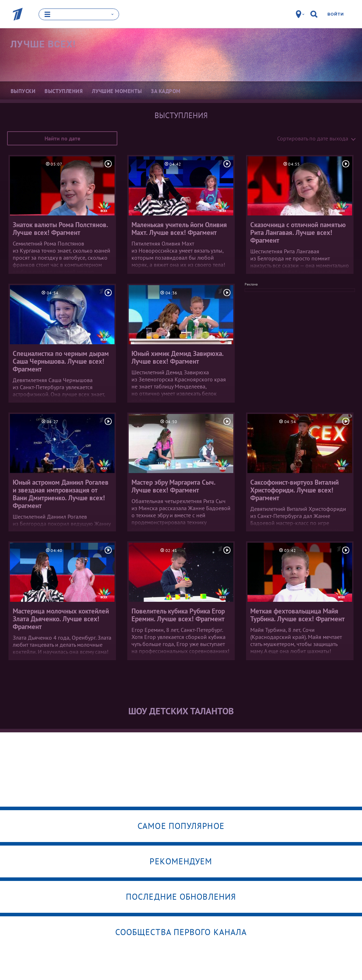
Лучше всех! (43, 44)
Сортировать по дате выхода (313, 138)
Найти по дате (62, 138)
